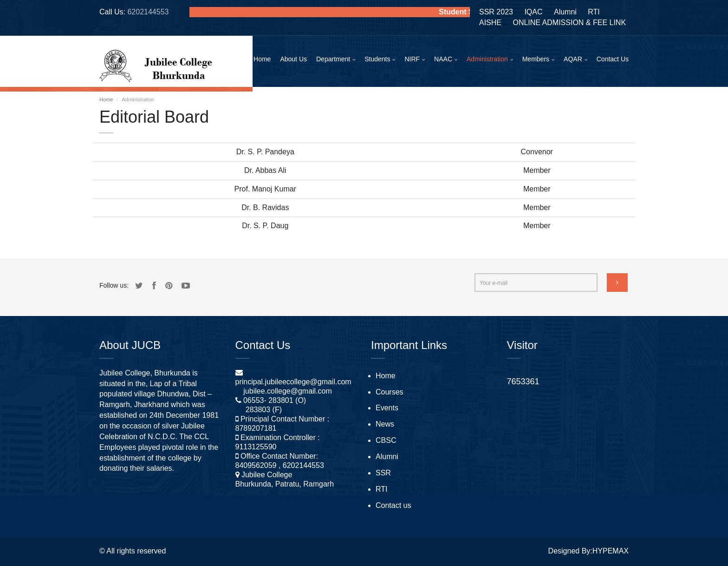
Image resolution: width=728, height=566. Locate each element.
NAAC (443, 59)
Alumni (565, 12)
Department (333, 59)
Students (377, 59)
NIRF (412, 59)
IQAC (533, 12)
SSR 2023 (496, 12)
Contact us (393, 505)
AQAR (573, 59)
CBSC (386, 440)
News (385, 424)
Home (262, 59)
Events (387, 408)
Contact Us (613, 59)
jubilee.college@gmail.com (288, 391)
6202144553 (148, 12)
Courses (390, 392)
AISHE (490, 23)
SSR (383, 473)
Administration (487, 59)
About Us (293, 59)
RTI (594, 12)
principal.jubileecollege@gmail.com (293, 382)
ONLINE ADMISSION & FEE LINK (569, 23)
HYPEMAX (611, 551)
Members (536, 59)
